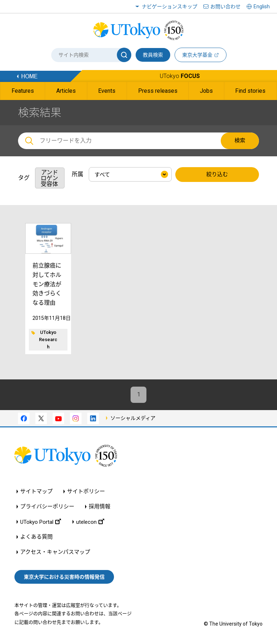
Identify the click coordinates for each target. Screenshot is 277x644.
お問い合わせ (225, 6)
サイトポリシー (86, 492)
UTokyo (180, 76)
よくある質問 (36, 537)
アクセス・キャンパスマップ (55, 552)
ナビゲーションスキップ (170, 6)
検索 (240, 140)
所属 (78, 174)
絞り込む (217, 175)
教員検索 (153, 55)
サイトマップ (36, 492)
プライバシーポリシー (47, 507)
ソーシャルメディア (133, 418)
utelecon (90, 522)
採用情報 (100, 507)
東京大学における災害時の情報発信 (64, 577)
